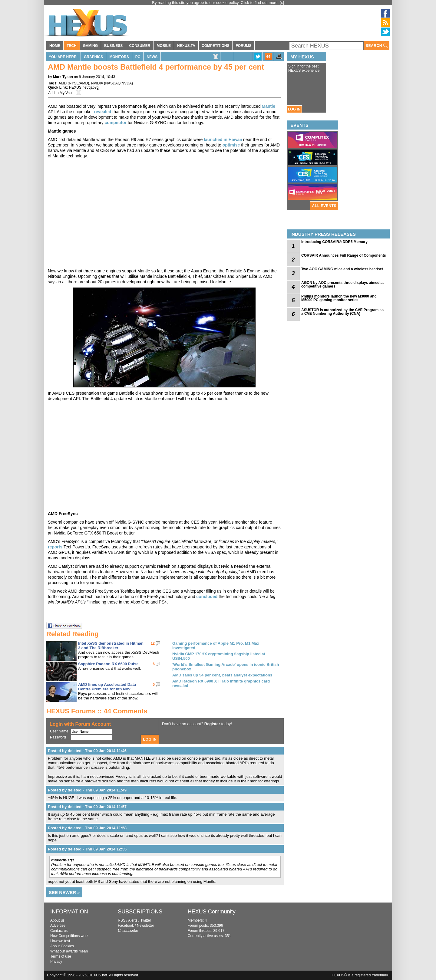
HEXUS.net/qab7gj (84, 87)
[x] (282, 3)
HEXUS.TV (186, 46)
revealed (103, 112)
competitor (116, 123)
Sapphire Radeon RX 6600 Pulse (108, 664)
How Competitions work (69, 936)
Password (58, 737)
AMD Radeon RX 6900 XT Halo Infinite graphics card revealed (221, 683)
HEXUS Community (212, 912)
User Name (59, 731)
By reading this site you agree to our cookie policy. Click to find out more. (216, 3)
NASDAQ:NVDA (119, 83)
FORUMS (243, 46)
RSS (122, 920)
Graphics (93, 57)
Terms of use (61, 956)
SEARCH (377, 46)
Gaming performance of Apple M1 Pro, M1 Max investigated (216, 646)
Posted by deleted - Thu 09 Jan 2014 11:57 (87, 807)
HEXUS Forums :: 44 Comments (97, 711)
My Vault (67, 93)
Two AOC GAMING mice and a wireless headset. (343, 269)
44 (268, 57)
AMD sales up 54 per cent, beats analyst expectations (222, 675)
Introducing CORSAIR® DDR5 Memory (334, 242)
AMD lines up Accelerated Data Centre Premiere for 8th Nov (107, 687)
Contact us (59, 931)
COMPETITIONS (215, 46)
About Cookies (62, 946)
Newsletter (145, 926)
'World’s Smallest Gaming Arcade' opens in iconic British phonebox (226, 667)
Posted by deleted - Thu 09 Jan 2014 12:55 (87, 849)
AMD (63, 83)
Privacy (56, 962)
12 (153, 643)
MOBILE (164, 46)
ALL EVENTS (324, 206)
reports (55, 547)
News (152, 57)
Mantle (269, 106)
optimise (231, 145)
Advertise (58, 926)
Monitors (119, 57)
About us (57, 920)
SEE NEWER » (64, 892)
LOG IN (294, 109)
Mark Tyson (63, 77)
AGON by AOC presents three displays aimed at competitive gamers (342, 284)
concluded (207, 597)
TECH (72, 46)
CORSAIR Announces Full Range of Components (344, 255)
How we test (60, 941)
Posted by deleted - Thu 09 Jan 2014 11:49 (87, 790)
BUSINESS (113, 46)
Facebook (126, 926)
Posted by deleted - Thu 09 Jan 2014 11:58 (87, 828)
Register (212, 724)
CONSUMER (140, 46)
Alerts (133, 920)
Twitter (146, 920)
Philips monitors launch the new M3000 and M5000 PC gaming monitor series (339, 298)
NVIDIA (97, 83)
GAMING (90, 46)
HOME (55, 46)
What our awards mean (69, 951)
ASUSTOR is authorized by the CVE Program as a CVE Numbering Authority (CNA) (342, 312)
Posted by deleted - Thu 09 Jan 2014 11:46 (87, 751)
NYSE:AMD (78, 83)
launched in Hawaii (223, 140)
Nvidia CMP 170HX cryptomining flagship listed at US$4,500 (219, 656)
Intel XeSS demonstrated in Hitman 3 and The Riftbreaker (111, 646)
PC (138, 57)
